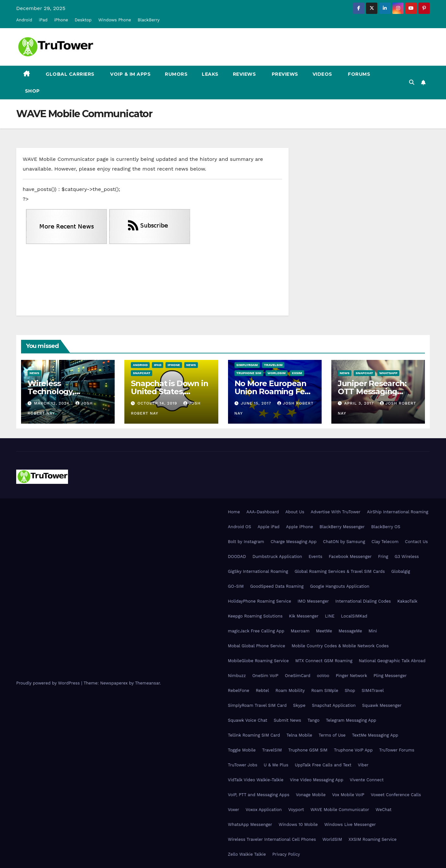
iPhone (61, 20)
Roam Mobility (290, 690)
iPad (43, 20)
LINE (330, 616)
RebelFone (239, 690)
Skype (299, 705)
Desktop (83, 20)
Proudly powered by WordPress (49, 683)
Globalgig (401, 571)
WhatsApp (388, 373)
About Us (295, 512)
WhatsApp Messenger (250, 824)
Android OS (240, 527)
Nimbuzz (237, 676)
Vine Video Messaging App (317, 780)
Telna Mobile (299, 735)
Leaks (210, 74)
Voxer (234, 810)
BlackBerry (149, 20)
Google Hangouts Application (340, 586)
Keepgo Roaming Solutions (255, 616)
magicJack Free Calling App (256, 631)
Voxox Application (264, 810)
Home (234, 512)
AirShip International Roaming (398, 512)
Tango (314, 720)
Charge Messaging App (293, 542)
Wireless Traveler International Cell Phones (272, 839)
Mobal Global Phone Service (257, 646)
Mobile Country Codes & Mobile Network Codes (340, 646)
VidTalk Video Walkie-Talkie (256, 780)
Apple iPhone (300, 527)
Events (315, 556)
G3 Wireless (407, 556)
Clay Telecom (385, 542)
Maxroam (300, 631)
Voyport (296, 810)
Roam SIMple (325, 690)
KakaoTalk (407, 601)
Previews (284, 74)
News (34, 373)
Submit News (287, 720)
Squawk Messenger (382, 705)
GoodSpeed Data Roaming (277, 586)
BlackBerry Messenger (342, 527)
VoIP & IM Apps (130, 74)
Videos (322, 74)
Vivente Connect (367, 780)
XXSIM (297, 373)
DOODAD (237, 556)
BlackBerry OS (386, 527)
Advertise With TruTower (336, 512)
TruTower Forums (397, 750)
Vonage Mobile (311, 795)
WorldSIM (277, 373)
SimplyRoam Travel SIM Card (257, 705)
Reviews (245, 74)
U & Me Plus (276, 765)
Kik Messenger (304, 616)
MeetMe (324, 631)
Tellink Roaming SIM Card (254, 735)
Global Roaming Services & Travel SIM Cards (340, 571)
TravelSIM (273, 365)
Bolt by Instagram (246, 542)
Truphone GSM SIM (308, 750)
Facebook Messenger (350, 556)
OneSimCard (298, 676)
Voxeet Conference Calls (396, 795)
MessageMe (350, 631)
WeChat (384, 810)
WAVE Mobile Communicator (340, 810)
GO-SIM (236, 586)
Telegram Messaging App (351, 720)
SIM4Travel (373, 690)
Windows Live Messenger (350, 824)
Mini (373, 631)
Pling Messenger (390, 676)
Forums (359, 74)
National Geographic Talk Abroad (392, 661)
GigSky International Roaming (258, 571)
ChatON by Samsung (344, 542)
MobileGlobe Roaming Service (258, 661)
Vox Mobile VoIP (348, 795)
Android (24, 20)
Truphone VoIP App (353, 750)
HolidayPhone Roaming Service (260, 601)
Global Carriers (69, 74)
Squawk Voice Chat (248, 720)
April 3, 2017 (360, 403)
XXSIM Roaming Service (372, 839)
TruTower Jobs (243, 765)
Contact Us (416, 542)
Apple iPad (269, 527)
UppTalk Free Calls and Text (323, 765)
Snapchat (142, 373)
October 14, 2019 (158, 403)
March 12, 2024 (52, 403)
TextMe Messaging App (375, 735)
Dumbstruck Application (277, 556)
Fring (383, 556)
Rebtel (263, 690)
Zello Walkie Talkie (247, 854)
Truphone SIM (249, 373)
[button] (412, 82)
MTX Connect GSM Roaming (324, 661)
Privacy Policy (286, 854)
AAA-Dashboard (263, 512)
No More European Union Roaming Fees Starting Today (274, 391)
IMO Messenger (313, 601)
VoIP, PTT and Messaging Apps (259, 795)
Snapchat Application (334, 705)
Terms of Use (332, 735)
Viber (363, 765)
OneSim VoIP (265, 676)
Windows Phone (114, 20)
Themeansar (148, 683)
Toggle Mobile (242, 750)
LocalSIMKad (354, 616)
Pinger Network (352, 676)
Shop (32, 91)
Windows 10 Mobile (298, 824)
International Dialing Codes (363, 601)
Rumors (176, 74)
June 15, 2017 (257, 403)
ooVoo (323, 676)
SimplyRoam (247, 365)
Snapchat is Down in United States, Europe (169, 391)
